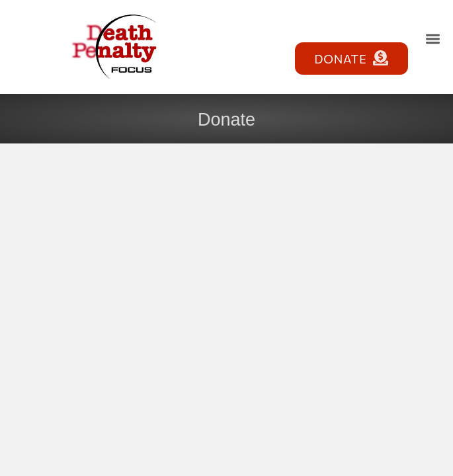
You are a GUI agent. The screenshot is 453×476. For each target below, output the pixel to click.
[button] (433, 39)
